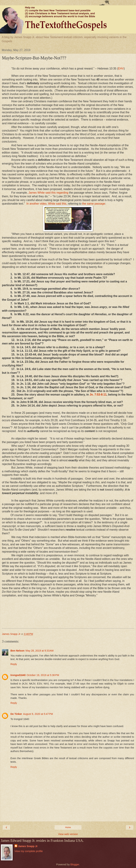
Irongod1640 (18, 675)
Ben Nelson (17, 651)
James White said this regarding (48, 193)
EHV (121, 69)
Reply (14, 664)
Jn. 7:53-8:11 (98, 395)
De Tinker (16, 714)
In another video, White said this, (47, 204)
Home (68, 827)
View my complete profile (29, 851)
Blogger (75, 864)
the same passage (94, 204)
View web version (68, 834)
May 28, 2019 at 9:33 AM (39, 651)
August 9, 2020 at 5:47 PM (38, 714)
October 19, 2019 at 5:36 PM (43, 675)
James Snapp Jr (28, 846)
